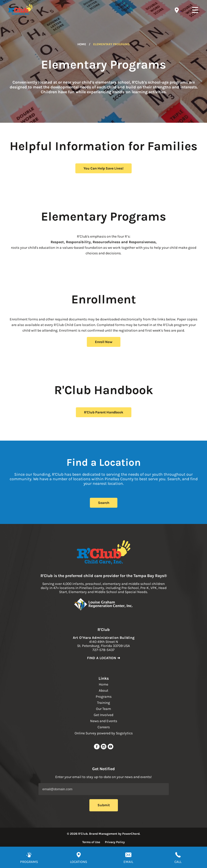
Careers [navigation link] (104, 727)
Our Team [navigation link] (103, 709)
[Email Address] (104, 789)
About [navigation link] (103, 691)
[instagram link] (104, 748)
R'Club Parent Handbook (104, 412)
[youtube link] (111, 748)
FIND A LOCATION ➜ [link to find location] (104, 658)
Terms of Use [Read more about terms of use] (91, 842)
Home (82, 44)
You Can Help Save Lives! (103, 168)
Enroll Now (104, 342)
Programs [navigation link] (104, 697)
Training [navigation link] (103, 703)
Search (104, 503)
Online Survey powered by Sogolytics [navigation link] (104, 733)
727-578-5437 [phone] (103, 650)
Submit (104, 805)
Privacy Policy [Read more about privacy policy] (115, 842)
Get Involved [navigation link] (103, 715)
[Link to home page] (104, 553)
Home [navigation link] (103, 684)
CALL (178, 862)
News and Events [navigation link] (104, 721)
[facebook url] (97, 748)
